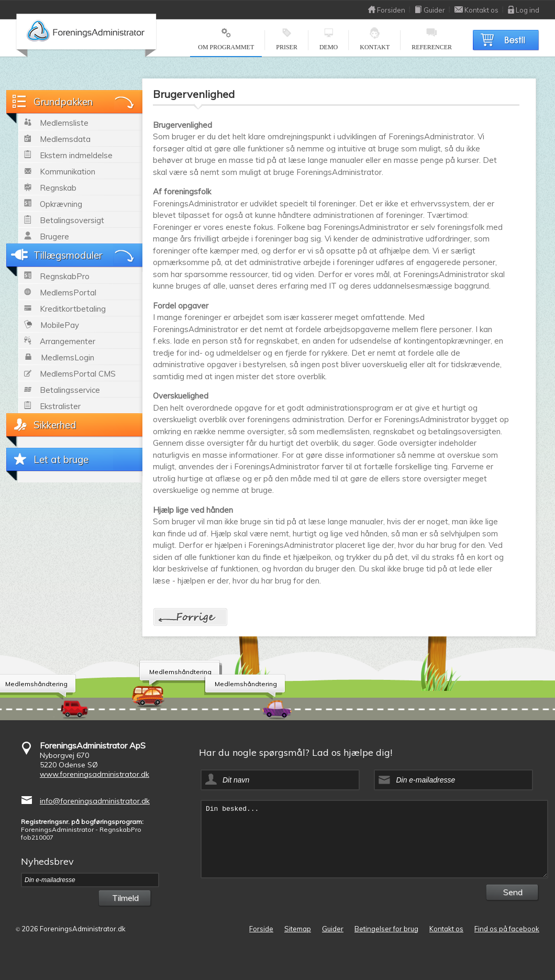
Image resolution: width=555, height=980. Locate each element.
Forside (261, 929)
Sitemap (298, 929)
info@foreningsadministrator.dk (95, 801)
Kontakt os (476, 10)
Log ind (524, 10)
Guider (430, 10)
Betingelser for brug (386, 929)
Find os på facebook (507, 929)
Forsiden (387, 10)
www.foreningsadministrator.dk (95, 774)
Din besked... (374, 839)
